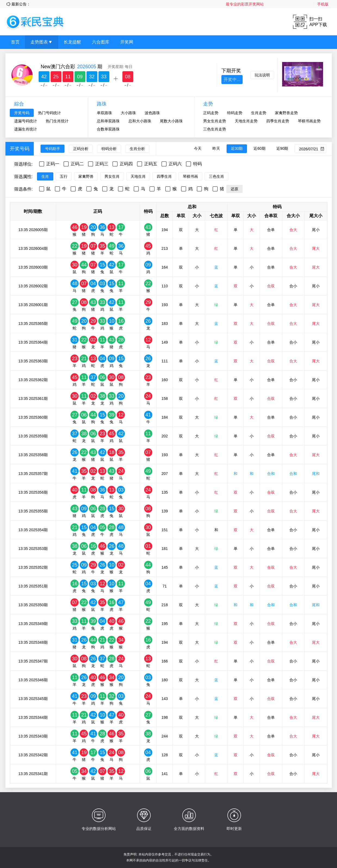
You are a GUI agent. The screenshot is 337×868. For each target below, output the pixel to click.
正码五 (151, 164)
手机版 (323, 4)
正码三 (102, 164)
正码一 (53, 164)
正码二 (77, 164)
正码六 (175, 164)
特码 (197, 164)
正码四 (126, 164)
